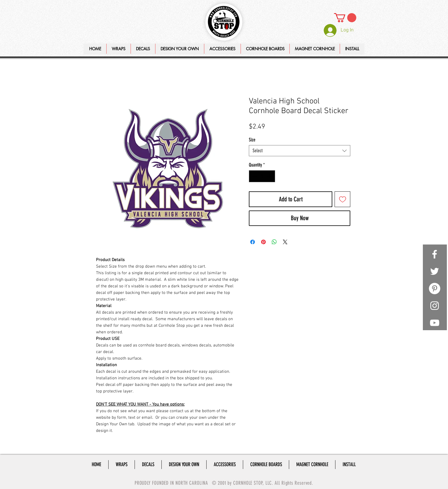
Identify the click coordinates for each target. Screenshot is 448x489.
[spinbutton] (262, 176)
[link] (345, 18)
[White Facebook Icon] (435, 254)
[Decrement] (254, 176)
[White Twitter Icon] (435, 271)
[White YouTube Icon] (435, 323)
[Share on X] (285, 242)
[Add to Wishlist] (342, 199)
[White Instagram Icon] (435, 306)
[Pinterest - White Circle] (435, 288)
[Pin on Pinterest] (263, 242)
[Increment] (270, 176)
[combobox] (300, 151)
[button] (180, 49)
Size (252, 140)
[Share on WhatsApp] (274, 242)
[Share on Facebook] (253, 242)
